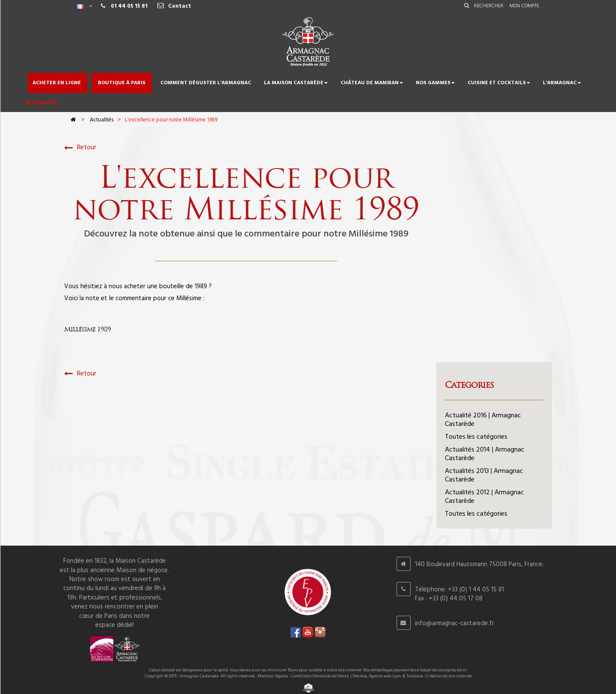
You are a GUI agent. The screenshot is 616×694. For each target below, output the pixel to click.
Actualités (102, 120)
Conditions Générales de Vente (320, 676)
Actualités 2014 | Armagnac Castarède (485, 454)
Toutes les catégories (476, 437)
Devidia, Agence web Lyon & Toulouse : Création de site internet (412, 676)
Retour (80, 148)
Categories (469, 385)
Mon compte (524, 6)
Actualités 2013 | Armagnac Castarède (484, 475)
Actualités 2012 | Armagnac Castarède (484, 497)
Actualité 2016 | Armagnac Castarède (483, 420)
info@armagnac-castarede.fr (455, 623)
